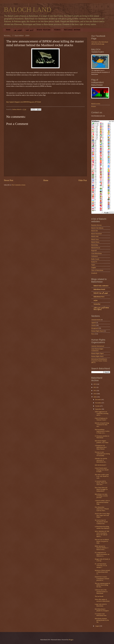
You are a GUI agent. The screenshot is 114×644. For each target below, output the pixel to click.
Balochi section (96, 104)
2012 (95, 387)
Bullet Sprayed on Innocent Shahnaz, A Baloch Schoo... (102, 548)
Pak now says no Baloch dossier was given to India (102, 541)
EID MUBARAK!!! (101, 465)
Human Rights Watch (97, 356)
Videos (57, 30)
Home (8, 30)
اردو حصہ (29, 30)
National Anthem (72, 30)
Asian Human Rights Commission (97, 350)
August (97, 626)
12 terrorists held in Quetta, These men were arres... (101, 483)
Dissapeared (95, 328)
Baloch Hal (95, 231)
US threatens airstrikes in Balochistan (102, 437)
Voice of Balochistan (97, 270)
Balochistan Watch (99, 289)
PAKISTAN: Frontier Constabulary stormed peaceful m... (102, 579)
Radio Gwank (95, 259)
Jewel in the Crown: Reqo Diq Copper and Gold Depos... (102, 515)
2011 (95, 391)
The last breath (99, 596)
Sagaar (93, 265)
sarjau (96, 300)
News (93, 334)
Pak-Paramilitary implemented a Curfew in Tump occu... (102, 431)
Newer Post (9, 180)
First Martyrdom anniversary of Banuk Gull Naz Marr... (102, 509)
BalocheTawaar (96, 248)
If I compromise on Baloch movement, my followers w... (102, 554)
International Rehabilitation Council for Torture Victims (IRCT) (99, 361)
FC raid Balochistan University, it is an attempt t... (101, 566)
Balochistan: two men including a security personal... (101, 496)
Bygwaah (94, 251)
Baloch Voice (95, 239)
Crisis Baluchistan (97, 253)
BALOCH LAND (28, 10)
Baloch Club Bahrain (97, 228)
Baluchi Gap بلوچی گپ (101, 293)
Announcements (96, 320)
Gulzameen (95, 256)
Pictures (94, 106)
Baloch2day (95, 245)
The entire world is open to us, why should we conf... (102, 476)
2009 (95, 397)
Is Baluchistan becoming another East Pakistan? (102, 527)
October (98, 406)
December (98, 400)
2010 (95, 394)
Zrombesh (94, 273)
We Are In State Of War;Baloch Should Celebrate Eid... (101, 522)
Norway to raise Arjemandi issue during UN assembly (102, 454)
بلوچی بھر (18, 30)
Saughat (94, 268)
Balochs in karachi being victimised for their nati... (102, 425)
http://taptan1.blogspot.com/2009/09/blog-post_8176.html (24, 102)
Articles (94, 325)
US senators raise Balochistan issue (101, 615)
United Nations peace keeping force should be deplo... (102, 470)
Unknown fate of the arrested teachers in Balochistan (101, 592)
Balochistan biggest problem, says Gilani (102, 442)
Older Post (83, 180)
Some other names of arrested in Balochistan (102, 600)
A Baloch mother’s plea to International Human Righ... (102, 502)
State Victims (44, 30)
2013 (95, 384)
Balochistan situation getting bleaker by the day (102, 620)
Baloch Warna (95, 242)
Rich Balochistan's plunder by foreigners (102, 610)
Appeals (94, 323)
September (98, 409)
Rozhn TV (94, 262)
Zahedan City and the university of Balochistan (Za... (101, 460)
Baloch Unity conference (101, 286)
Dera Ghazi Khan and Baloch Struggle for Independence (101, 489)
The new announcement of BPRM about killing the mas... (102, 585)
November (98, 403)
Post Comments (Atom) (18, 185)
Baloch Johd (95, 236)
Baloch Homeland (96, 234)
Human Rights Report (98, 331)
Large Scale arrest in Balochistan (101, 605)
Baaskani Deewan (96, 225)
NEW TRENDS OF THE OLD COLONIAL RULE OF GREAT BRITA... (102, 534)
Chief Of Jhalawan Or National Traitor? (101, 419)
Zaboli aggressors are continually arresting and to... (102, 413)
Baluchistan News (99, 297)
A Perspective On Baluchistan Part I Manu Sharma (101, 447)
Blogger (71, 640)
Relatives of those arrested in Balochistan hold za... (102, 572)
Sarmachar (97, 304)
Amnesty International (98, 346)
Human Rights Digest (98, 353)
